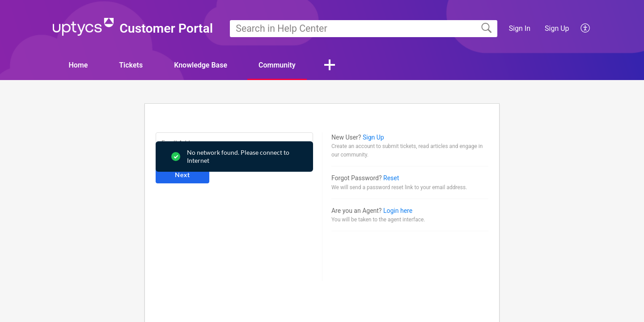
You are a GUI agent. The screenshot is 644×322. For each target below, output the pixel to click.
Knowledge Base (201, 65)
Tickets (131, 65)
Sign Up (557, 28)
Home (78, 65)
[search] (364, 29)
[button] (586, 29)
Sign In (520, 28)
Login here (398, 211)
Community (277, 65)
